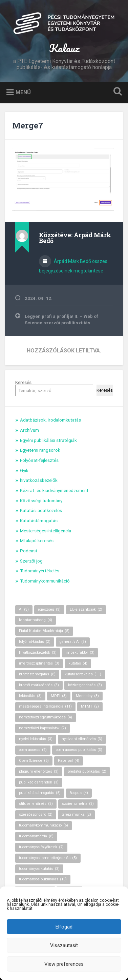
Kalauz (64, 48)
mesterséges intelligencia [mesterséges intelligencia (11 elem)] (45, 706)
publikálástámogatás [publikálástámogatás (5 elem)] (40, 793)
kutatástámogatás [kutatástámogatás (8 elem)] (37, 674)
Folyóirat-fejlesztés (39, 460)
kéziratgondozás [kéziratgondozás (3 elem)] (85, 685)
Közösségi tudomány (41, 501)
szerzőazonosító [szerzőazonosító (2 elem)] (36, 814)
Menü (23, 92)
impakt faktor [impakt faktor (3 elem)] (80, 652)
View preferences (64, 964)
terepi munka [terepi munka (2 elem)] (76, 814)
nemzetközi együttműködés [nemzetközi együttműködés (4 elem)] (46, 717)
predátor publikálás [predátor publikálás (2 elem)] (87, 771)
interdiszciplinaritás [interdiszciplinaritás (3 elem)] (39, 663)
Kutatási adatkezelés (41, 510)
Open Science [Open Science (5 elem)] (34, 761)
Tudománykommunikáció (45, 581)
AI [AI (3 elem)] (24, 609)
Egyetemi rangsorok (40, 450)
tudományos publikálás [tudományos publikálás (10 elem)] (43, 879)
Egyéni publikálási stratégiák (48, 440)
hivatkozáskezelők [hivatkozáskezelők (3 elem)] (38, 652)
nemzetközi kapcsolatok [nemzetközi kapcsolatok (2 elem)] (42, 728)
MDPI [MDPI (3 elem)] (59, 696)
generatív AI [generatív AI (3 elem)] (73, 642)
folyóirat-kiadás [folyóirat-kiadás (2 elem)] (35, 642)
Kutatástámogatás (39, 520)
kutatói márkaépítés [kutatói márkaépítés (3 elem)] (39, 685)
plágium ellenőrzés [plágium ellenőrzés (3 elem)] (39, 771)
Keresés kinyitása (116, 92)
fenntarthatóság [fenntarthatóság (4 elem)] (36, 620)
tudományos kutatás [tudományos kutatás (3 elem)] (39, 869)
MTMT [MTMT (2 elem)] (90, 706)
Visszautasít (64, 945)
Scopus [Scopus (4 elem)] (79, 793)
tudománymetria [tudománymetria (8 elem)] (36, 836)
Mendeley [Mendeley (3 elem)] (87, 696)
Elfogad (64, 927)
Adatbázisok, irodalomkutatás (50, 420)
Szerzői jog (31, 561)
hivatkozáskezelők (39, 480)
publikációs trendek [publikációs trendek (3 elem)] (39, 782)
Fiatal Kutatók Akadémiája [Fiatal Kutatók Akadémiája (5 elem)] (44, 631)
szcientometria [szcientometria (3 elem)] (78, 804)
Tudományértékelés (40, 571)
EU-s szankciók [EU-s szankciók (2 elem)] (86, 609)
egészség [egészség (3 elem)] (49, 609)
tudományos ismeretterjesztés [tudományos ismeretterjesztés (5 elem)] (48, 858)
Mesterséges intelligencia (46, 531)
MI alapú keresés (37, 540)
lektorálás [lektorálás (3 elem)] (30, 696)
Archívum (29, 430)
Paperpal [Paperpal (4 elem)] (69, 761)
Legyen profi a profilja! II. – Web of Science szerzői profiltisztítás (61, 319)
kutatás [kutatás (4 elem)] (78, 663)
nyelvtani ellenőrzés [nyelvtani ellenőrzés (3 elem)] (82, 739)
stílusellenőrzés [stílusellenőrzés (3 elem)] (36, 804)
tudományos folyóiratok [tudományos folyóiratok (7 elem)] (41, 847)
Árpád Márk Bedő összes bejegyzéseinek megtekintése (73, 266)
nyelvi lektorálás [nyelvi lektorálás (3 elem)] (36, 739)
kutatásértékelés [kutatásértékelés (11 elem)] (83, 674)
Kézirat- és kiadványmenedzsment (54, 490)
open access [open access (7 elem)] (33, 750)
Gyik (24, 470)
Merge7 (28, 125)
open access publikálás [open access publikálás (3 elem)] (79, 750)
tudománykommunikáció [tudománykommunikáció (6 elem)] (44, 825)
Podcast (29, 551)
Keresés (23, 382)
